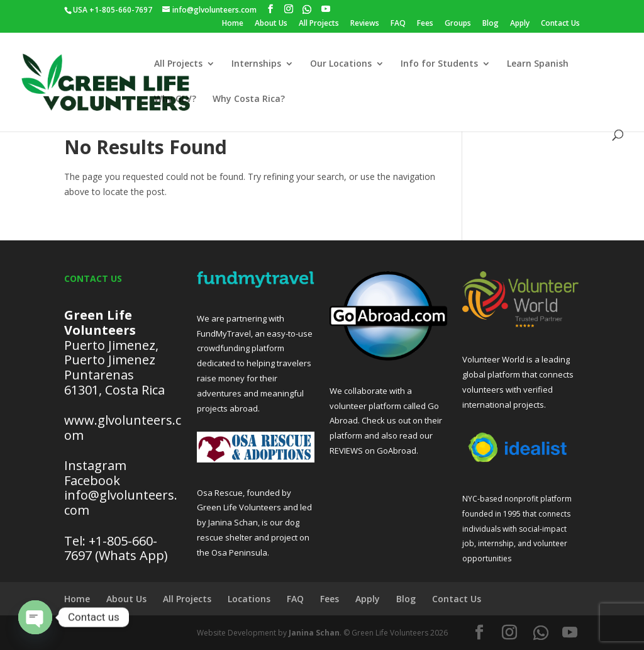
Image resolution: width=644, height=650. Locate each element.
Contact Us (560, 24)
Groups (458, 24)
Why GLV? (175, 99)
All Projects (319, 24)
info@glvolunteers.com (121, 502)
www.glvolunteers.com (123, 428)
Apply (520, 24)
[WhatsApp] (307, 9)
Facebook (92, 480)
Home (233, 24)
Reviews (365, 24)
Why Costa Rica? (249, 99)
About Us (271, 24)
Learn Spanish (538, 64)
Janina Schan (314, 633)
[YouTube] (326, 9)
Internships (256, 64)
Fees (425, 24)
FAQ (398, 24)
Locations (249, 599)
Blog (491, 24)
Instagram (95, 465)
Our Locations (341, 64)
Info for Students (439, 64)
